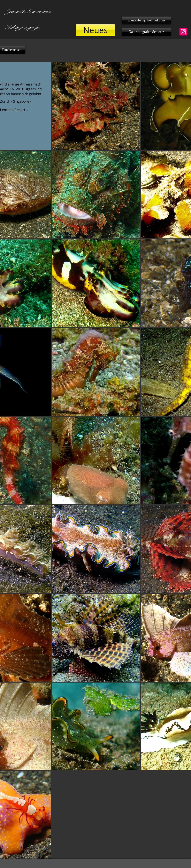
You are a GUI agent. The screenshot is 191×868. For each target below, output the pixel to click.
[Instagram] (183, 32)
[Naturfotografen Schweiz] (146, 32)
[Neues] (95, 30)
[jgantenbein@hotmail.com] (146, 20)
